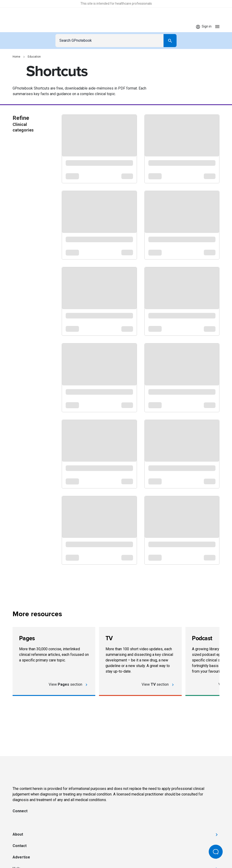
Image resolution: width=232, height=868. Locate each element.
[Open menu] (217, 26)
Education (34, 57)
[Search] (170, 41)
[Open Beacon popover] (216, 852)
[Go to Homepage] (26, 27)
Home (16, 57)
